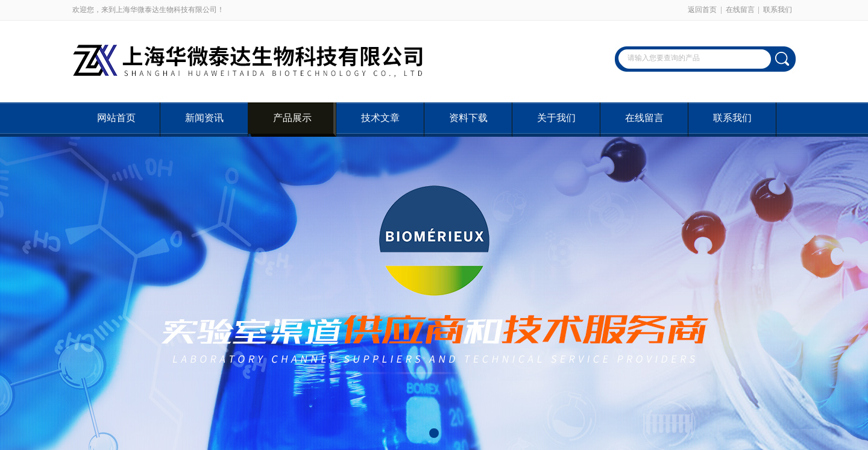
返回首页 (702, 10)
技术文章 (380, 118)
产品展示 (292, 118)
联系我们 (778, 10)
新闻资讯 (204, 118)
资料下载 (468, 118)
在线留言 (740, 10)
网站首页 (116, 118)
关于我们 (556, 118)
